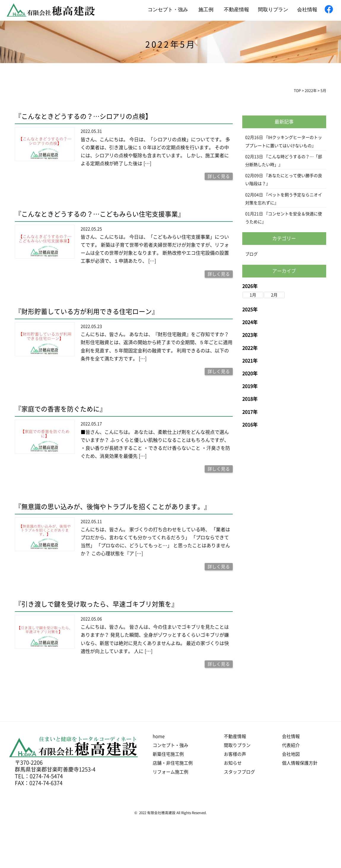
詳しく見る (219, 176)
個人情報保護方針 (300, 763)
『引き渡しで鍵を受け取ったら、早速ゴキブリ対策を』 (96, 604)
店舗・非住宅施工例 (173, 763)
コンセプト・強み (168, 10)
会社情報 (307, 10)
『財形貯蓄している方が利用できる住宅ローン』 (87, 312)
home (159, 736)
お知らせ (233, 763)
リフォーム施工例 (170, 772)
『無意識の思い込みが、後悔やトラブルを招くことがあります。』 (113, 506)
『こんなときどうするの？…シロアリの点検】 (83, 116)
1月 (253, 295)
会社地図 (291, 754)
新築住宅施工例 (168, 754)
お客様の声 (235, 754)
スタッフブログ (239, 772)
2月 (274, 295)
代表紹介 (291, 745)
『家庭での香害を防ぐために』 (60, 409)
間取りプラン (273, 10)
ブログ (251, 254)
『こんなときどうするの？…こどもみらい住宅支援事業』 (100, 214)
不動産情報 (236, 10)
